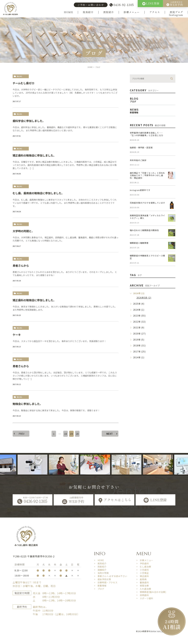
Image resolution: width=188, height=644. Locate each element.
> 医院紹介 (100, 563)
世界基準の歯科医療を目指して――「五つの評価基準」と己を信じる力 (146, 134)
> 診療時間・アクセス (106, 582)
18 (66, 434)
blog (20, 76)
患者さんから (21, 265)
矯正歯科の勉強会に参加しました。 (34, 155)
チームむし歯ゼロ (23, 83)
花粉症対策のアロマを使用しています (148, 203)
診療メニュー (132, 12)
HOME (68, 12)
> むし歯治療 (144, 567)
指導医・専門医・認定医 (141, 148)
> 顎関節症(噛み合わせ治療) (151, 592)
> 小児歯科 (143, 570)
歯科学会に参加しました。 (29, 121)
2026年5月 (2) (144, 298)
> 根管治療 (143, 586)
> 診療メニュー (145, 560)
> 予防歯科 (143, 563)
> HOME (99, 560)
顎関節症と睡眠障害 (139, 243)
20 (77, 434)
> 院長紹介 (100, 567)
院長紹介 (88, 12)
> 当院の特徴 (101, 573)
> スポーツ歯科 (145, 598)
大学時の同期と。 (23, 231)
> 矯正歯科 (143, 576)
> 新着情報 (100, 586)
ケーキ (17, 335)
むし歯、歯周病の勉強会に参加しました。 (38, 193)
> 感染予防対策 (102, 579)
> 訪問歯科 (143, 595)
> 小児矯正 (143, 573)
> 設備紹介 (100, 570)
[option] (38, 465)
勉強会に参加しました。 (28, 404)
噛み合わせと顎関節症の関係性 (144, 230)
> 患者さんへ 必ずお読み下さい (111, 576)
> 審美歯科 (143, 582)
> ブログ (99, 589)
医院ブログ (176, 12)
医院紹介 (109, 12)
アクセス (155, 12)
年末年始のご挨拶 (138, 160)
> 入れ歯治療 (144, 589)
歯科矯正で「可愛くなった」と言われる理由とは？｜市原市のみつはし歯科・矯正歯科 (147, 175)
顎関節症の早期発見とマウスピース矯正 (147, 257)
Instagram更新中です (140, 190)
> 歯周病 (141, 579)
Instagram (176, 15)
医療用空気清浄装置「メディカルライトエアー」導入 (147, 217)
